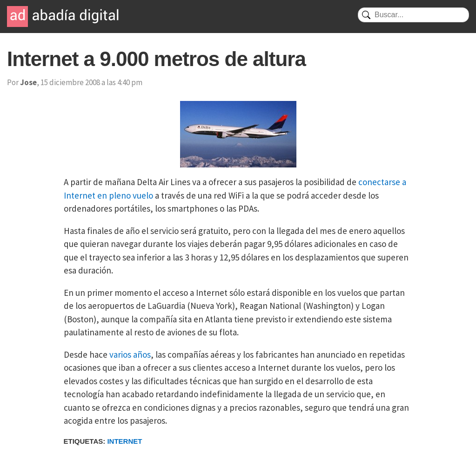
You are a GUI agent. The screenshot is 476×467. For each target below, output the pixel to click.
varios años (130, 354)
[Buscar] (413, 15)
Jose (28, 82)
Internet (124, 441)
